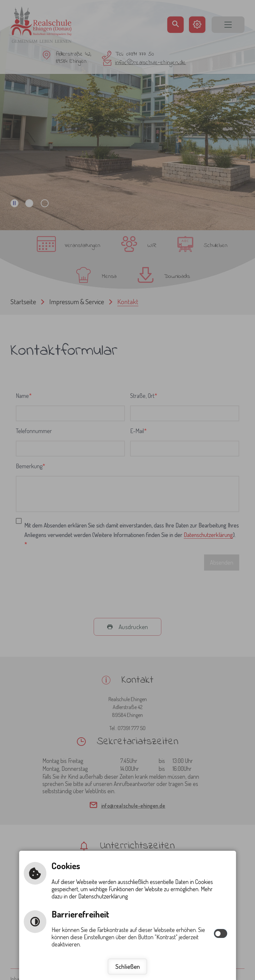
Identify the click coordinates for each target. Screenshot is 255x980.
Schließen (128, 966)
